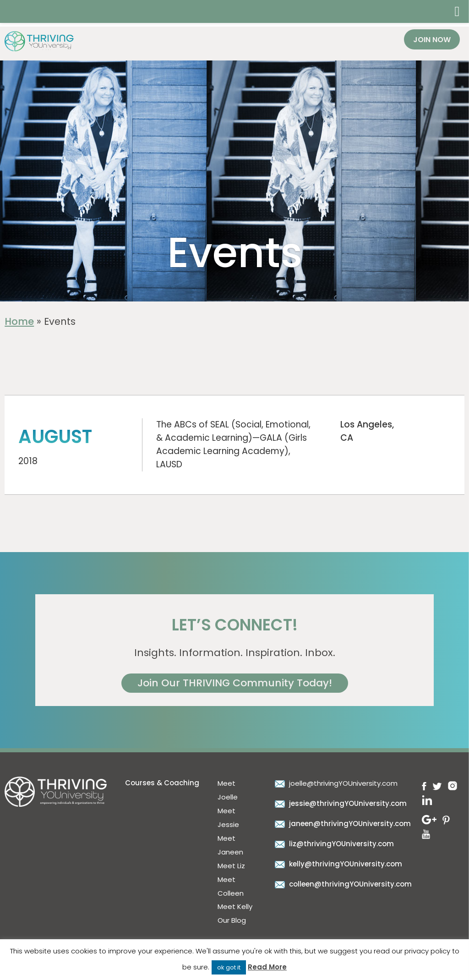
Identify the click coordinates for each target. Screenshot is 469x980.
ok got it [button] (229, 967)
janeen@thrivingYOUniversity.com (342, 824)
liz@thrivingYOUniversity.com (333, 844)
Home (19, 321)
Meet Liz (231, 866)
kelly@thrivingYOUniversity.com (337, 864)
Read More (267, 967)
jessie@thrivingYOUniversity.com (340, 803)
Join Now (432, 40)
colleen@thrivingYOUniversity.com (342, 884)
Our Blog (232, 920)
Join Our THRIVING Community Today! (235, 683)
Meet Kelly (235, 906)
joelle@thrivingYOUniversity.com (335, 783)
